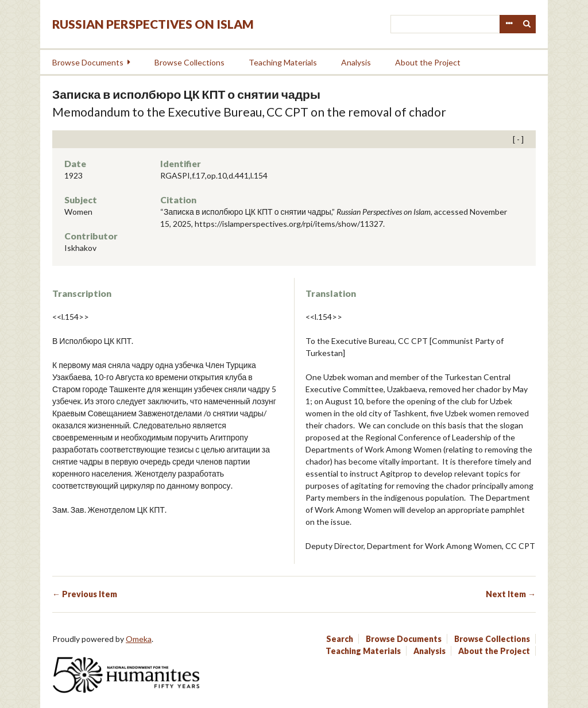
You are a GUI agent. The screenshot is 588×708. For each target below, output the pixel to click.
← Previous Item (85, 594)
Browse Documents (88, 62)
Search (527, 24)
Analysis (356, 62)
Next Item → (511, 594)
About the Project (428, 62)
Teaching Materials (283, 62)
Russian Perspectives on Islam (153, 24)
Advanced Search (509, 24)
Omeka (139, 639)
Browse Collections (189, 62)
